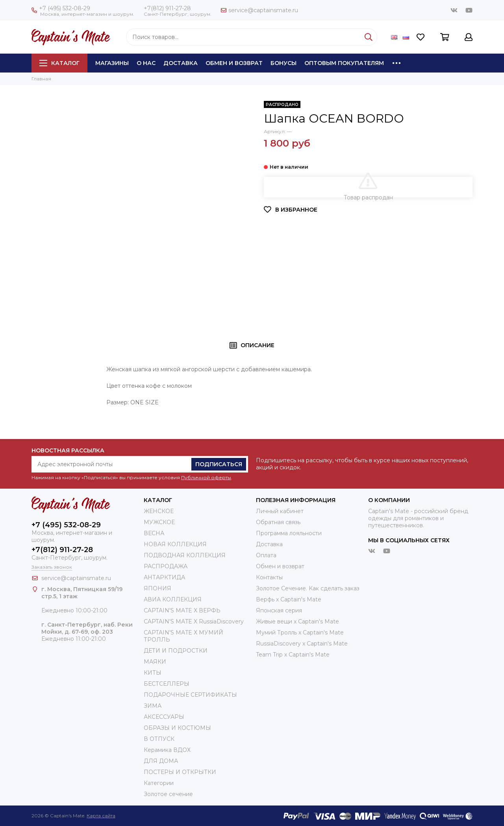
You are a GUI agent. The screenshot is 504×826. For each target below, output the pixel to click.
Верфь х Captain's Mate (289, 599)
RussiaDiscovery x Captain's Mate (302, 644)
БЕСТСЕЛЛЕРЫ (167, 684)
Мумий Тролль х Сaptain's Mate (300, 633)
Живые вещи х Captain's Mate (297, 621)
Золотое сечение (168, 794)
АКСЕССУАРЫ (164, 717)
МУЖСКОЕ (159, 522)
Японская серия (279, 610)
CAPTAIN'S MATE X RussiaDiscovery (194, 621)
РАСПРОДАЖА (166, 566)
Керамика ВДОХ (167, 750)
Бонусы (283, 63)
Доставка (181, 63)
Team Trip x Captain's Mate (293, 655)
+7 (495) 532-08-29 (61, 8)
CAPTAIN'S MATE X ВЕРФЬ (182, 610)
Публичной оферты (206, 477)
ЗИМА (153, 706)
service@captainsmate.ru (259, 10)
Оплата (266, 555)
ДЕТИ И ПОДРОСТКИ (176, 651)
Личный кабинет (280, 511)
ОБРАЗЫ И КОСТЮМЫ (177, 728)
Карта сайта (101, 816)
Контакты (269, 577)
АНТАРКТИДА (164, 577)
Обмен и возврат (234, 63)
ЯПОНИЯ (157, 588)
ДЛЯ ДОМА (161, 761)
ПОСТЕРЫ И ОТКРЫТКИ (180, 772)
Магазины (112, 63)
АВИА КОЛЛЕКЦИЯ (173, 599)
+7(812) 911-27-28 (167, 8)
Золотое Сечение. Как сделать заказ (308, 588)
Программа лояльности (289, 533)
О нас (146, 63)
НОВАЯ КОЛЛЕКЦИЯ (175, 544)
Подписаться (219, 464)
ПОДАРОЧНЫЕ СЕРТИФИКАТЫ (190, 695)
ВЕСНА (154, 533)
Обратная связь (278, 522)
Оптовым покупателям (344, 63)
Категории (159, 783)
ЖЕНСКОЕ (159, 511)
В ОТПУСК (159, 739)
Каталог (59, 63)
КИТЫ (153, 673)
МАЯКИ (155, 662)
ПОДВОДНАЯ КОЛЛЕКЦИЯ (185, 555)
